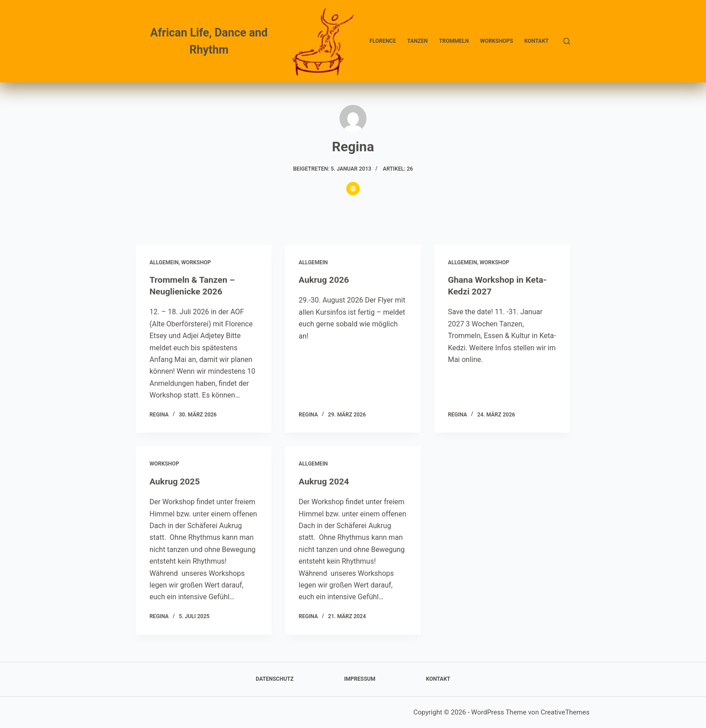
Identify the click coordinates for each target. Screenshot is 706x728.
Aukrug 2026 (325, 280)
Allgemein (164, 262)
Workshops (496, 41)
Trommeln (454, 41)
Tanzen (417, 41)
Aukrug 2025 (176, 481)
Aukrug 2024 (325, 481)
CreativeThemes (565, 712)
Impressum (360, 679)
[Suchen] (567, 41)
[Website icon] (353, 189)
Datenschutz (275, 679)
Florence (383, 41)
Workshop (196, 262)
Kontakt (537, 41)
